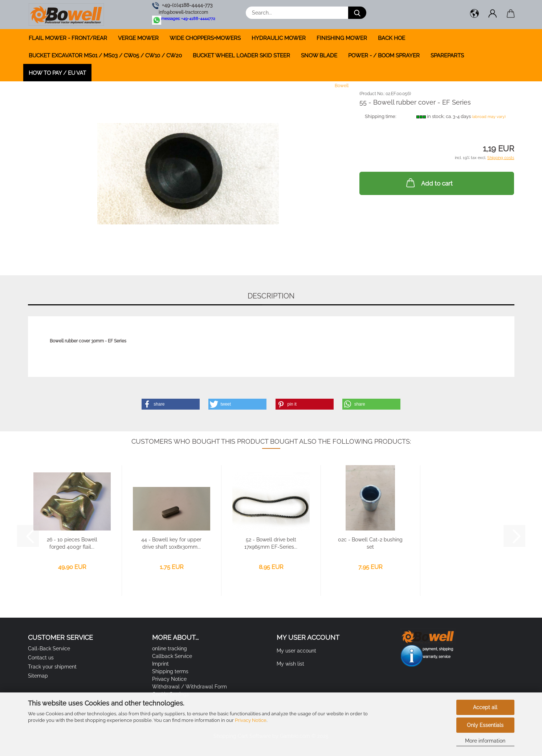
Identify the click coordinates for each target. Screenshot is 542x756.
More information (485, 741)
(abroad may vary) (489, 117)
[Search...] (357, 13)
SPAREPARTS (447, 56)
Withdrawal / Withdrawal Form (190, 687)
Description (271, 296)
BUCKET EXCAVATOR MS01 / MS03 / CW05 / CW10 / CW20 (105, 56)
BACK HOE (392, 38)
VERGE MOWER (138, 38)
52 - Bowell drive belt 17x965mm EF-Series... (271, 543)
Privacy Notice (251, 720)
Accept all (485, 707)
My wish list (290, 664)
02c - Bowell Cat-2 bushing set (370, 543)
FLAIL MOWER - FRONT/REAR (68, 38)
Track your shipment (52, 667)
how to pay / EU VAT (57, 73)
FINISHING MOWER (342, 38)
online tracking (170, 649)
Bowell (342, 86)
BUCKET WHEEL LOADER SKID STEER (241, 56)
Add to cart (429, 183)
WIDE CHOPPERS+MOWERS (205, 38)
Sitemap (38, 676)
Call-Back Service (49, 649)
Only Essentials (485, 725)
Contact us (41, 658)
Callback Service (172, 656)
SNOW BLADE (319, 56)
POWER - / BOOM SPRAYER (384, 56)
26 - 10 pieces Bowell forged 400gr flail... (72, 543)
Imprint (160, 664)
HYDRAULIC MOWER (279, 38)
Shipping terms (170, 671)
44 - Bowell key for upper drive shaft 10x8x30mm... (171, 543)
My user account (296, 651)
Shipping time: (380, 116)
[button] (474, 15)
